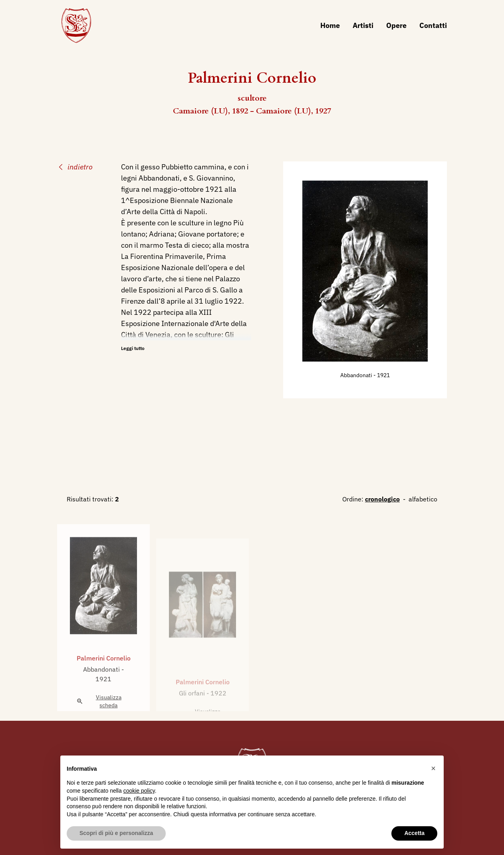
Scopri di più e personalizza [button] (116, 833)
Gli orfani (193, 706)
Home (330, 25)
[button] (433, 768)
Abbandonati (357, 375)
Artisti (363, 25)
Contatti (433, 25)
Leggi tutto (133, 348)
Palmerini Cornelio (104, 669)
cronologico (382, 499)
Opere (396, 25)
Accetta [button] (414, 833)
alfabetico (423, 499)
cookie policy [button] (139, 791)
